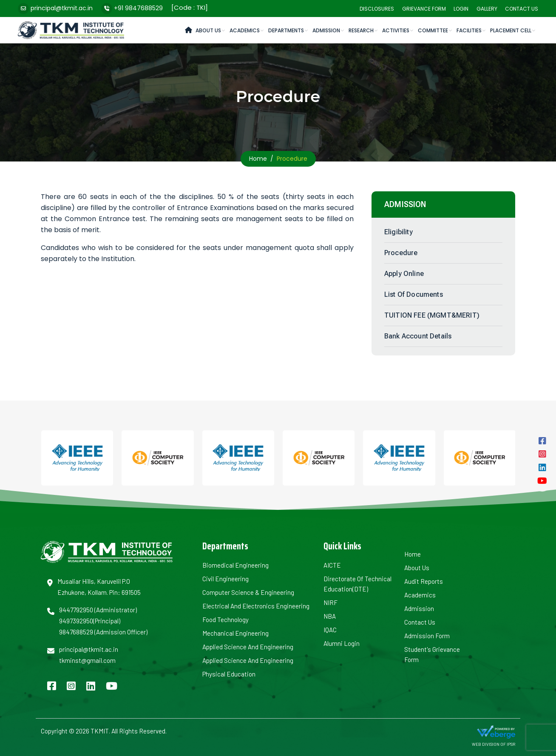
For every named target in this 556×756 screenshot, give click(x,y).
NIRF (330, 603)
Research (361, 30)
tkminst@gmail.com (87, 660)
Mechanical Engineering (235, 633)
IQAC (330, 630)
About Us (208, 30)
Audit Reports (424, 581)
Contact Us (522, 9)
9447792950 (76, 610)
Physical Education (229, 674)
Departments (286, 30)
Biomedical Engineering (235, 565)
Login (461, 9)
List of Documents (414, 294)
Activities (396, 30)
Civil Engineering (226, 579)
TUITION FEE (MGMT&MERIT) (432, 315)
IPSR (511, 744)
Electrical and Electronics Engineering (256, 606)
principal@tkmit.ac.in (62, 8)
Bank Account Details (418, 336)
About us (417, 568)
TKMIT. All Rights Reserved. (128, 731)
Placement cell (511, 30)
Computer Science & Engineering (248, 592)
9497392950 (76, 621)
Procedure (401, 253)
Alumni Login (342, 643)
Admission (326, 30)
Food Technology (226, 620)
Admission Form (427, 636)
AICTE (332, 565)
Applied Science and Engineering (248, 647)
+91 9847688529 (138, 8)
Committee (433, 30)
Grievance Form (424, 9)
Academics (245, 30)
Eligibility (399, 232)
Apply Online (404, 274)
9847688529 (76, 632)
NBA (330, 616)
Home (258, 159)
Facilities (469, 30)
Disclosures (377, 9)
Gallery (487, 9)
